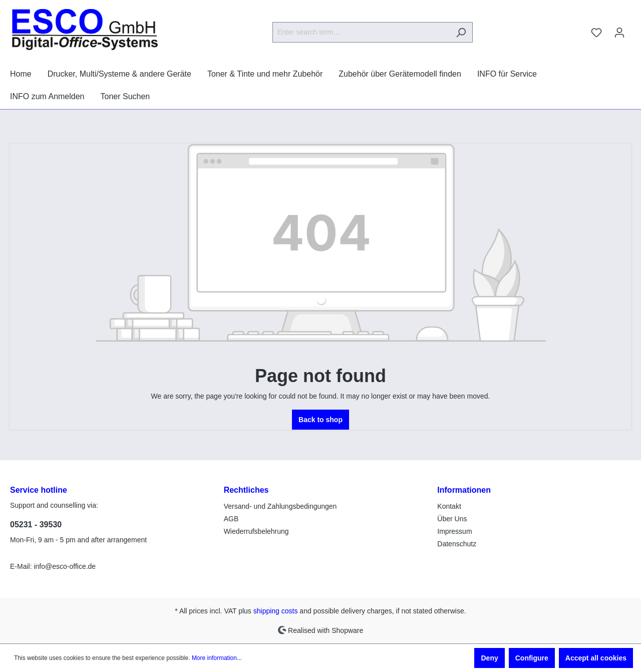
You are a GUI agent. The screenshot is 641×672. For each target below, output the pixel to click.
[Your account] (619, 33)
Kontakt (449, 506)
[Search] (461, 32)
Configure (532, 658)
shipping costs (276, 611)
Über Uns (452, 519)
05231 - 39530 (36, 525)
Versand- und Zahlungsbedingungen (280, 506)
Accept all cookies (596, 658)
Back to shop (320, 420)
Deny (489, 658)
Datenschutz (457, 544)
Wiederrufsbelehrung (256, 531)
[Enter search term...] (361, 32)
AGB (231, 519)
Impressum (454, 531)
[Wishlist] (596, 33)
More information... (217, 658)
